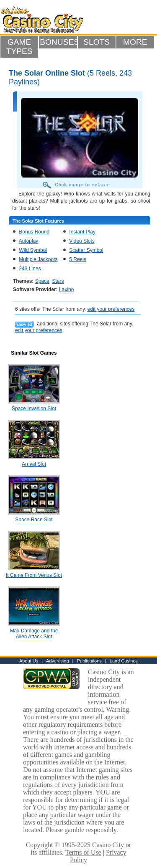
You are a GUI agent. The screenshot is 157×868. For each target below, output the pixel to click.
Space (42, 281)
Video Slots (82, 241)
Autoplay (29, 241)
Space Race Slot (34, 520)
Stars (58, 281)
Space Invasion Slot (34, 409)
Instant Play (82, 232)
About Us (29, 661)
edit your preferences (111, 309)
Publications (89, 661)
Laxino (66, 289)
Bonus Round (34, 232)
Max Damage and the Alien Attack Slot (34, 634)
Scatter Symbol (86, 250)
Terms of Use (83, 852)
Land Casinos (124, 661)
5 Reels (78, 259)
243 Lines (30, 269)
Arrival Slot (34, 464)
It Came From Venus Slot (34, 575)
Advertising (57, 661)
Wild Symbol (33, 250)
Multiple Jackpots (38, 259)
